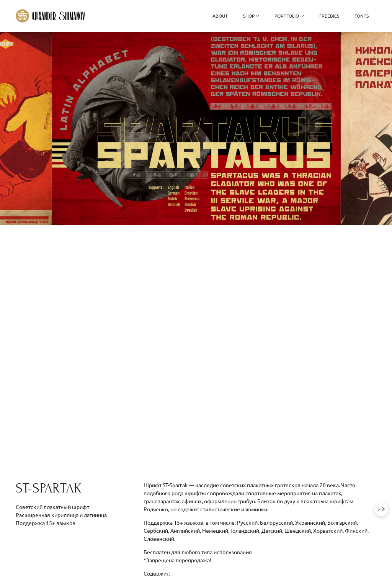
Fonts (362, 16)
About (220, 16)
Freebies (329, 16)
